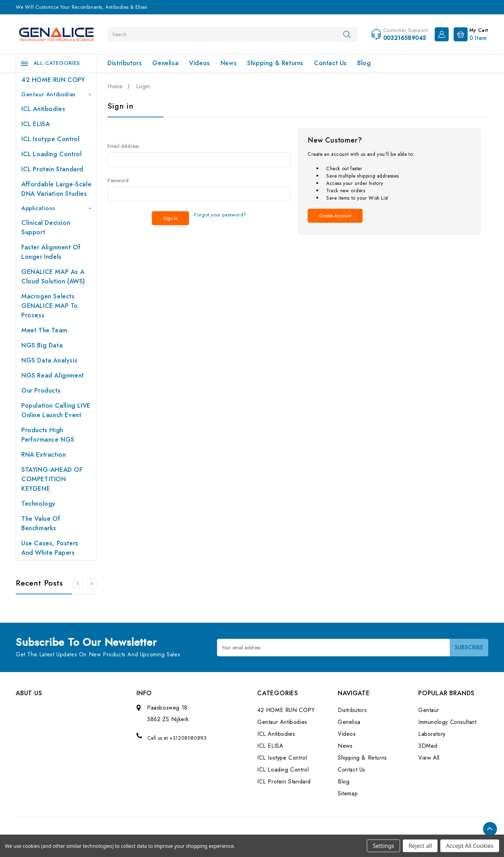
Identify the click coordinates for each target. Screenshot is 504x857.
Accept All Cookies (470, 846)
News (229, 63)
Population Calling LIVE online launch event (56, 410)
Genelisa (165, 63)
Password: (119, 180)
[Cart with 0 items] (469, 34)
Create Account (335, 216)
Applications (56, 208)
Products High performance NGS (48, 435)
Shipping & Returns (275, 63)
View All (429, 758)
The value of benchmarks (41, 523)
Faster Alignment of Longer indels (51, 252)
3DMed (428, 746)
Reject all (420, 846)
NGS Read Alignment (53, 375)
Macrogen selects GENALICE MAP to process (50, 306)
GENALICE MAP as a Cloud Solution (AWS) (53, 277)
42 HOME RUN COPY (53, 80)
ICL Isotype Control (50, 139)
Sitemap (348, 793)
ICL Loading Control (51, 154)
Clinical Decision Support (46, 227)
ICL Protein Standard (52, 169)
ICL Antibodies (43, 109)
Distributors (125, 63)
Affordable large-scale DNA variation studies (56, 189)
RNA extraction (44, 455)
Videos (199, 63)
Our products (41, 391)
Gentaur (429, 710)
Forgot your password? (220, 215)
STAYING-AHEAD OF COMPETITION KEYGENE (52, 479)
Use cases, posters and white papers (50, 548)
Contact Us (330, 63)
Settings (383, 846)
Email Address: (124, 146)
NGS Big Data (42, 345)
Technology (38, 504)
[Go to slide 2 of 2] (78, 583)
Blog (364, 63)
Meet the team (44, 330)
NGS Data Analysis (49, 360)
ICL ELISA (36, 124)
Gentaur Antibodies (56, 94)
